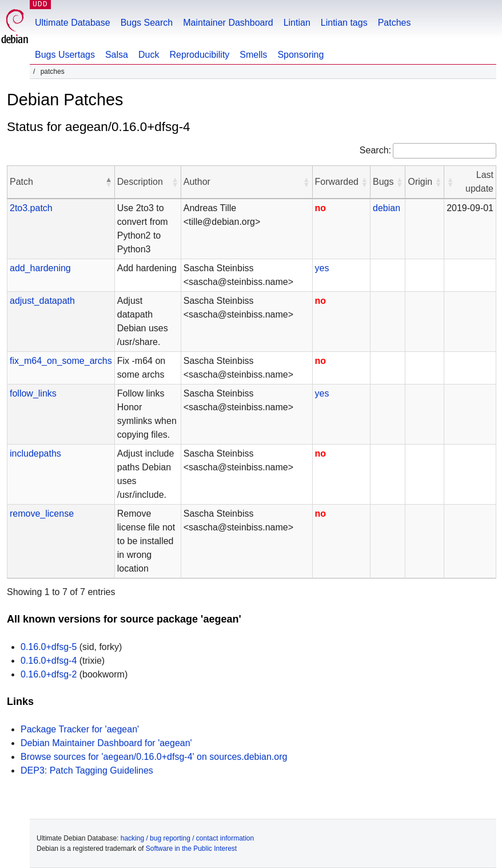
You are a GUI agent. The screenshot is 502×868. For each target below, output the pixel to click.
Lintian (297, 23)
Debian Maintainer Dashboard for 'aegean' (106, 743)
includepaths (35, 453)
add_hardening (40, 268)
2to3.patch (31, 208)
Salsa (117, 55)
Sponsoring (300, 55)
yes (322, 268)
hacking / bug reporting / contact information (187, 838)
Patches (395, 23)
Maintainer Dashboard (228, 23)
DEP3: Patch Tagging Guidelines (87, 770)
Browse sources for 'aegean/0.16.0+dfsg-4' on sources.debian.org (154, 757)
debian (387, 208)
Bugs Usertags (65, 55)
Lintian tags (344, 23)
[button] (109, 182)
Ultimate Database (73, 23)
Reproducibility (199, 55)
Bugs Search (147, 23)
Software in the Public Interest (191, 849)
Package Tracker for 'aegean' (80, 729)
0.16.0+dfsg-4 (49, 661)
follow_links (33, 393)
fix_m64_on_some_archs (61, 361)
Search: (375, 150)
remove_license (42, 514)
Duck (149, 55)
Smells (253, 55)
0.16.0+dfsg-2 (49, 674)
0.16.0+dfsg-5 (49, 647)
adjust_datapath (42, 301)
